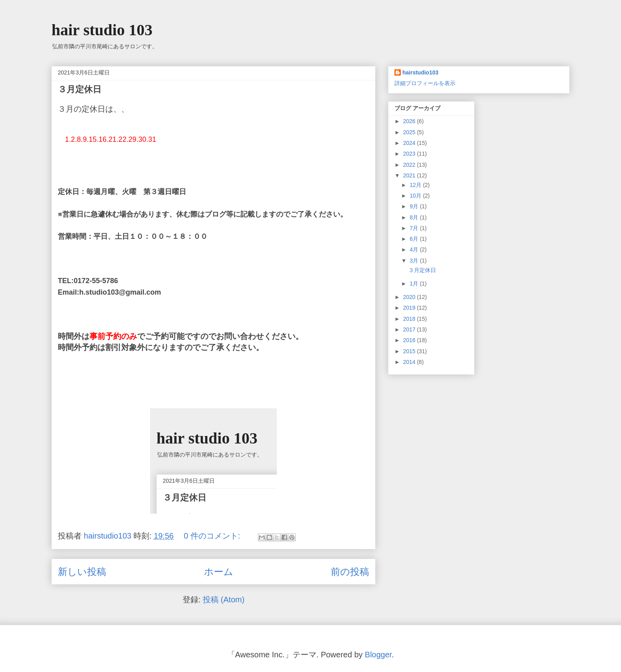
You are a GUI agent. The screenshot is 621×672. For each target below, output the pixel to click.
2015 (410, 351)
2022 (410, 165)
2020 (410, 297)
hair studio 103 (102, 30)
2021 (410, 175)
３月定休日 (80, 89)
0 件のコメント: (213, 536)
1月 (415, 284)
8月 (415, 217)
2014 (410, 362)
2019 (410, 308)
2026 (410, 121)
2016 (410, 340)
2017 (410, 329)
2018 (410, 319)
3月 (415, 261)
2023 (410, 154)
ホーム (219, 572)
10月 (416, 196)
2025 (410, 132)
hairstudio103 (420, 72)
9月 (415, 206)
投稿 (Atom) (224, 600)
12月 (416, 185)
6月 (415, 239)
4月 (415, 249)
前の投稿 (350, 572)
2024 (410, 143)
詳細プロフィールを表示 (425, 83)
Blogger (378, 655)
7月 (415, 228)
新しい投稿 (82, 572)
